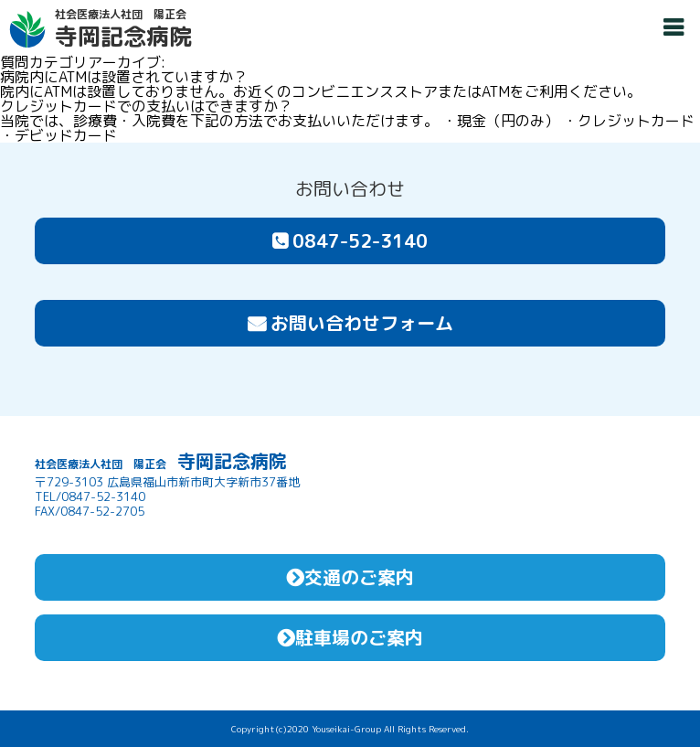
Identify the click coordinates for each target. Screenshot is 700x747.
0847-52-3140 (350, 240)
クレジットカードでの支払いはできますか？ (146, 106)
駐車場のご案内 (350, 637)
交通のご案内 (350, 577)
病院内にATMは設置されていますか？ (124, 77)
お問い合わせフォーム (350, 323)
